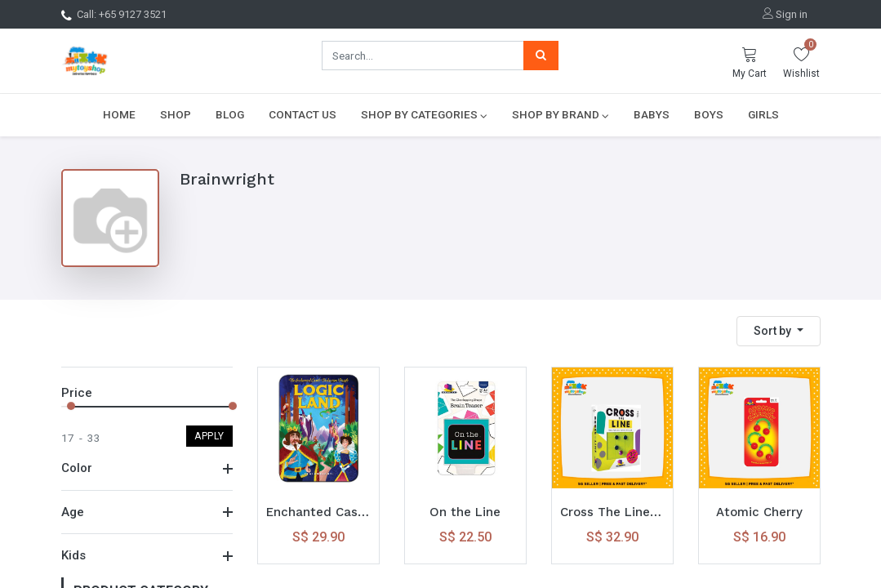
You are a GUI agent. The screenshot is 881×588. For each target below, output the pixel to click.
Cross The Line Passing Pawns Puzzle (612, 512)
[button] (779, 331)
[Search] (541, 56)
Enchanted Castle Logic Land (318, 512)
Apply (209, 436)
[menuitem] (119, 114)
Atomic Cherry (759, 512)
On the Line (465, 512)
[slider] (71, 406)
